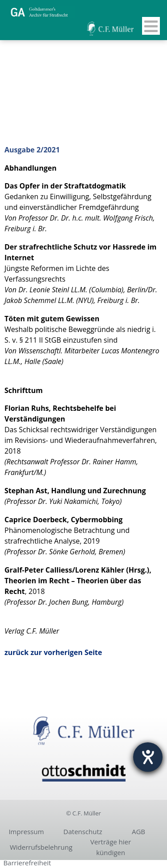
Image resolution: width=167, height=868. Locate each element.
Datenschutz (83, 831)
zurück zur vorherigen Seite (53, 652)
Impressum (26, 831)
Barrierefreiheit (27, 863)
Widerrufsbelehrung (41, 847)
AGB (138, 831)
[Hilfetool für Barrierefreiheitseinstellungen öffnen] (148, 757)
